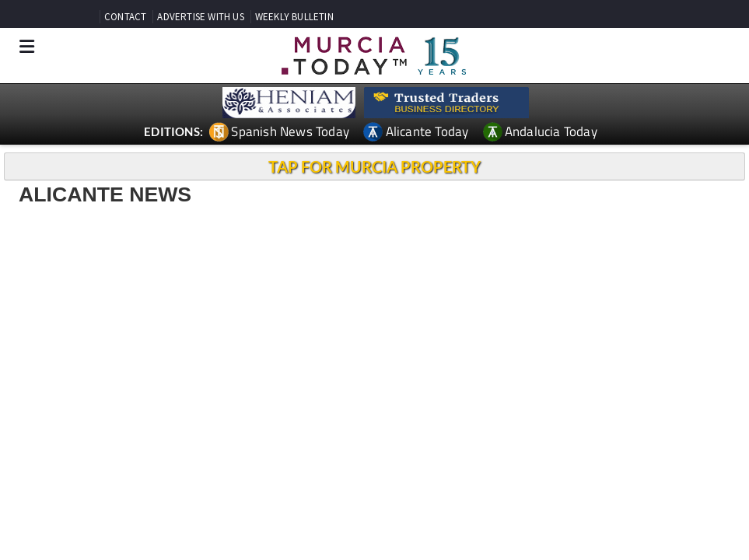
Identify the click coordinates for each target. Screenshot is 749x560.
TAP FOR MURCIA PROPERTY (374, 166)
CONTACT (125, 17)
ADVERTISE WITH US (200, 17)
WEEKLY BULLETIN (294, 17)
